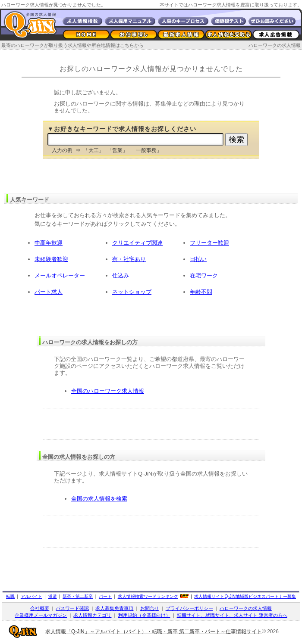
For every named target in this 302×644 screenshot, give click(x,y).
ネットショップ (132, 292)
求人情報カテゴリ (92, 615)
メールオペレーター (60, 275)
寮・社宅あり (129, 259)
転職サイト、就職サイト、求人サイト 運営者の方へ (232, 615)
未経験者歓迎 (51, 259)
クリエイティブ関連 (137, 243)
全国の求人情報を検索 (99, 499)
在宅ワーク (204, 275)
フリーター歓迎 (209, 243)
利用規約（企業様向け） (144, 615)
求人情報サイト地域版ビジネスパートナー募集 (245, 596)
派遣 (53, 596)
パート (105, 596)
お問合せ (150, 608)
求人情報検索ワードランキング (148, 596)
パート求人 (49, 292)
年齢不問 (201, 292)
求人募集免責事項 (114, 608)
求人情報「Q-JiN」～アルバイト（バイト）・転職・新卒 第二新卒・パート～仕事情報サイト (154, 632)
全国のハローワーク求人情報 (108, 391)
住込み (121, 275)
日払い (198, 259)
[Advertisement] (151, 424)
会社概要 (40, 608)
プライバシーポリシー (189, 608)
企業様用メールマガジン (41, 615)
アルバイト (31, 596)
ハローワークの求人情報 (275, 45)
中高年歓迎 (49, 243)
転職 (10, 596)
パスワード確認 (72, 608)
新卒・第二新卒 (78, 596)
